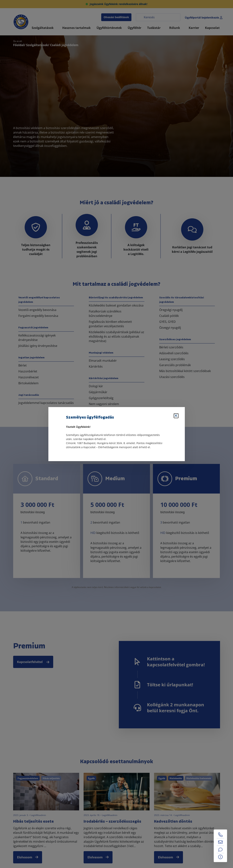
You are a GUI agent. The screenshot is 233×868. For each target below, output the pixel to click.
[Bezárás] (176, 416)
